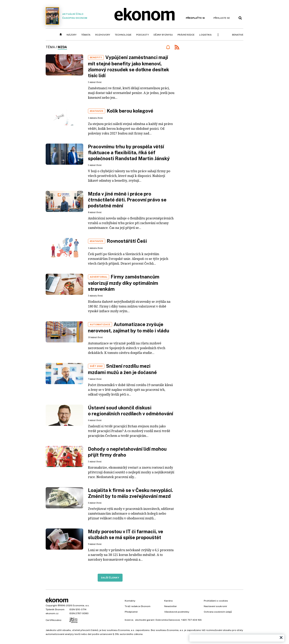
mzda (62, 47)
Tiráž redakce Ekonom (138, 606)
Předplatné (131, 612)
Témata (86, 35)
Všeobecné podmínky (177, 612)
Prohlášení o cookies (216, 601)
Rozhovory (103, 35)
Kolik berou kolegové (130, 111)
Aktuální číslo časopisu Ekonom (66, 16)
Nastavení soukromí (215, 606)
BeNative (238, 35)
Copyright (51, 605)
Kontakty (130, 601)
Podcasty (143, 35)
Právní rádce (186, 35)
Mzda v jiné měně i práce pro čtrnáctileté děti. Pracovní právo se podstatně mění (127, 200)
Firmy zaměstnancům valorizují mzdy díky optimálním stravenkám (124, 283)
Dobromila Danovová (168, 620)
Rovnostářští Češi (127, 241)
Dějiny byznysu (163, 35)
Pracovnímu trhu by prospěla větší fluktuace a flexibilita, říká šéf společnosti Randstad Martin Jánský (129, 152)
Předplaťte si (195, 18)
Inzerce (129, 620)
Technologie (123, 35)
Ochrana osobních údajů (218, 612)
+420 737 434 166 (191, 620)
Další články (110, 578)
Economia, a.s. (81, 605)
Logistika (205, 35)
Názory (72, 35)
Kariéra (168, 601)
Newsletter (171, 606)
